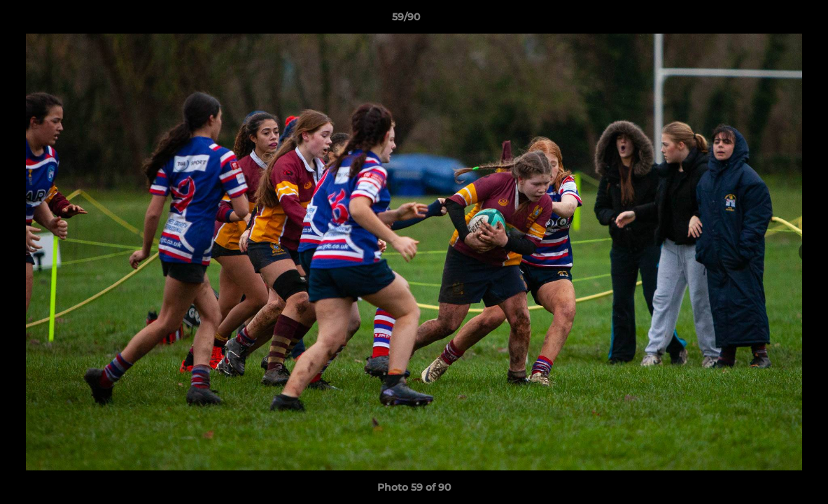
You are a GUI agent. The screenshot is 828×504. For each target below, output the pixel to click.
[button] (769, 20)
